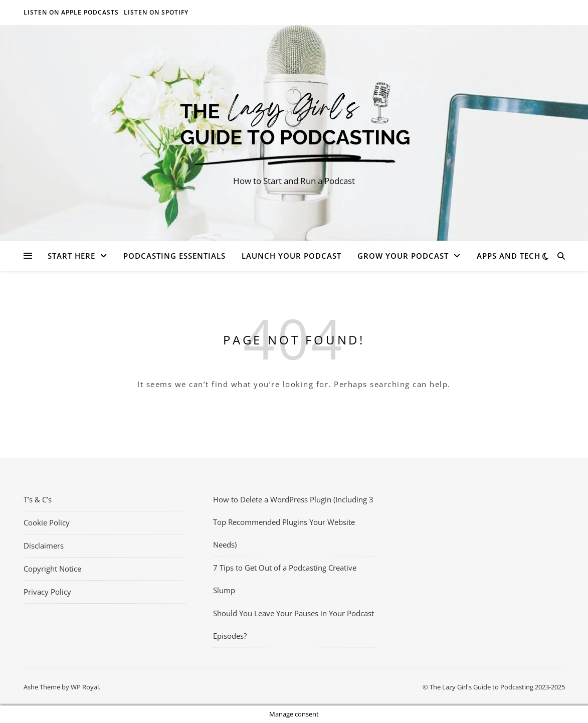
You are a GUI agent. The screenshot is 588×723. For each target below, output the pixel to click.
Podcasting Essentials (174, 256)
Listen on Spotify (156, 12)
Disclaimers (44, 546)
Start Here (71, 256)
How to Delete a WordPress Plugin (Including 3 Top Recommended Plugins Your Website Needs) (293, 522)
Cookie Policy (47, 522)
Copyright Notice (52, 569)
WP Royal (85, 687)
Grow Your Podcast (403, 256)
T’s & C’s (38, 499)
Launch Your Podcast (291, 256)
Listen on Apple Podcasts (71, 12)
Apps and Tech (509, 256)
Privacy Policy (47, 592)
